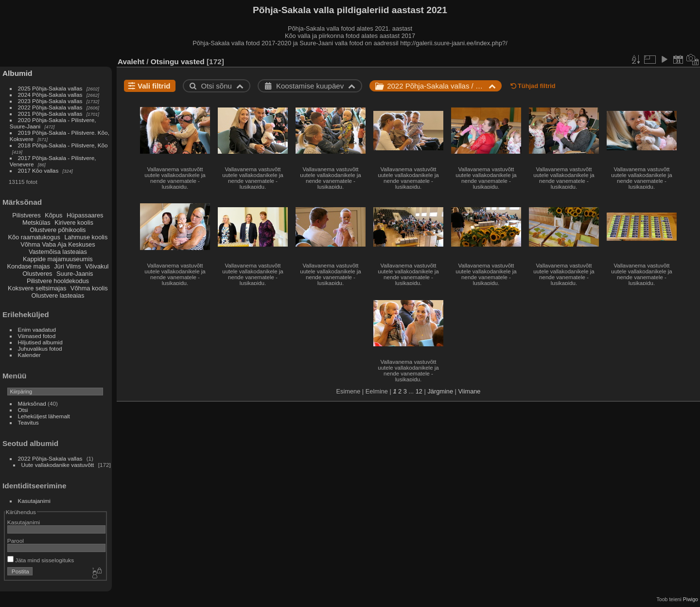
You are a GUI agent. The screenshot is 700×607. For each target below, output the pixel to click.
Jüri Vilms (67, 266)
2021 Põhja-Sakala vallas (50, 114)
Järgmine (440, 391)
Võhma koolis (89, 288)
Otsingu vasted (178, 62)
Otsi (23, 410)
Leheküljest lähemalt (44, 416)
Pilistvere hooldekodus (58, 281)
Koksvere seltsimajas (37, 288)
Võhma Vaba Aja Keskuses (58, 244)
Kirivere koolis (74, 223)
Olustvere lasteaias (58, 295)
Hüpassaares (85, 215)
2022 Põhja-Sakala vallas (50, 107)
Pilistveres (26, 215)
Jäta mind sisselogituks (41, 560)
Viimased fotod (37, 336)
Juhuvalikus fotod (40, 348)
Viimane (469, 391)
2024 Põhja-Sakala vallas (50, 95)
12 (419, 391)
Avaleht (131, 62)
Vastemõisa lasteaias (58, 252)
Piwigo (691, 599)
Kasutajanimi (34, 501)
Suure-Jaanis (75, 274)
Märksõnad (32, 403)
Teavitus (28, 422)
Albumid (17, 73)
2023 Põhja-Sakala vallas (50, 101)
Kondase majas (28, 266)
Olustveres (37, 274)
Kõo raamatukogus (34, 237)
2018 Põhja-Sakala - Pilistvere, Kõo (63, 145)
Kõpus (53, 215)
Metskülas (36, 223)
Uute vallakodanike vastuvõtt (58, 465)
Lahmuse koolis (86, 237)
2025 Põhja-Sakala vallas (50, 88)
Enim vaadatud (37, 330)
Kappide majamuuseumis (58, 259)
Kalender (29, 355)
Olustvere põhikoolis (58, 230)
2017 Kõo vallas (38, 170)
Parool (16, 541)
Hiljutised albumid (40, 342)
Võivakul (97, 266)
